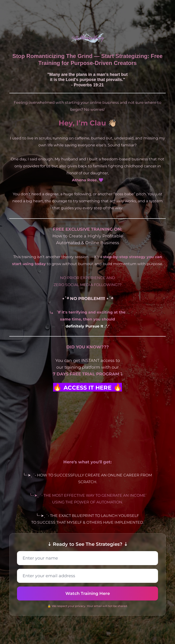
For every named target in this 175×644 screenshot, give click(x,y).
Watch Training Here (88, 593)
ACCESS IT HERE (87, 388)
